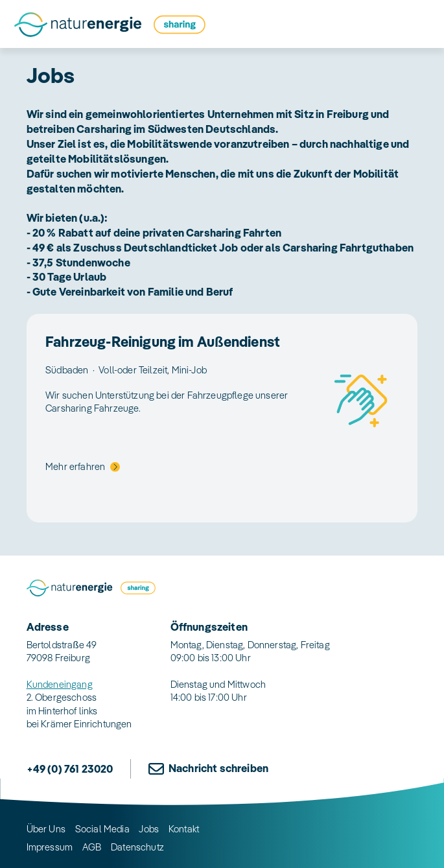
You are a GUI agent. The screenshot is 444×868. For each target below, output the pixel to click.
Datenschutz (137, 847)
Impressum (50, 847)
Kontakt (184, 829)
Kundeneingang (60, 684)
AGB (92, 847)
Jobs (149, 829)
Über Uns (46, 829)
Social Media (102, 829)
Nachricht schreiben (218, 768)
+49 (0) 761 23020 (70, 768)
